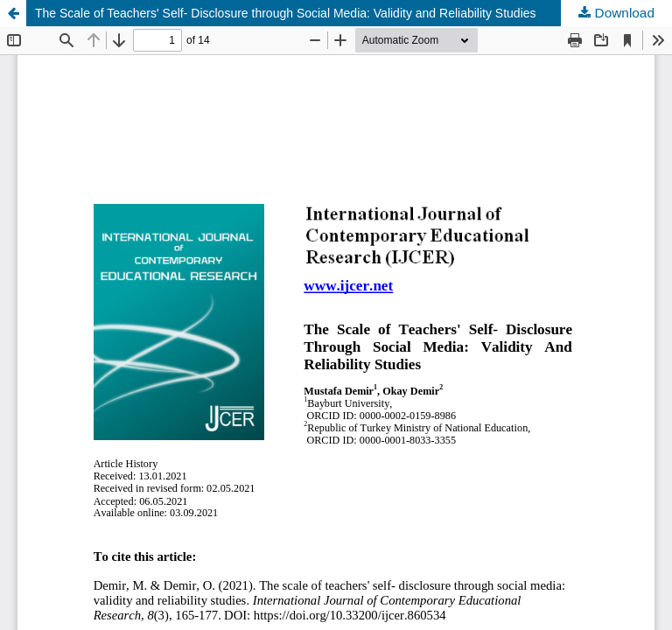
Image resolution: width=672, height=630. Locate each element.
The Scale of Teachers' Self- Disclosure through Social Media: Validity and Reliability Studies (286, 13)
